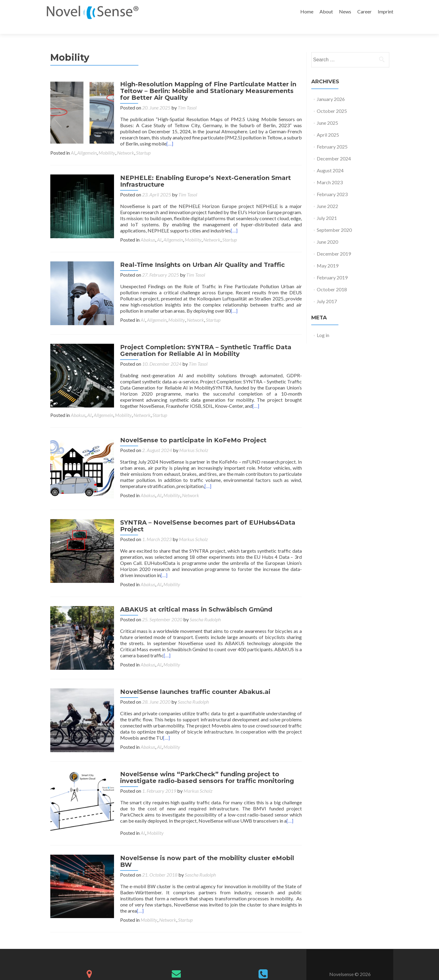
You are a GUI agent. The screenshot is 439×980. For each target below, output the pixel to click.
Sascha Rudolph (202, 604)
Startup (143, 142)
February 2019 (332, 267)
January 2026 (331, 88)
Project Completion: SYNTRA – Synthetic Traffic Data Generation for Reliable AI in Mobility (203, 338)
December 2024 (334, 148)
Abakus (78, 229)
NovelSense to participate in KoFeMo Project (191, 427)
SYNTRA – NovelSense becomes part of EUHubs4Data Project (205, 511)
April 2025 (328, 124)
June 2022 (327, 195)
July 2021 (327, 207)
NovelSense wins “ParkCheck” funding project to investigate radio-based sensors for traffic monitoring (204, 758)
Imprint (385, 11)
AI (73, 142)
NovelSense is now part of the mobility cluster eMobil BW (204, 842)
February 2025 (332, 136)
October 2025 (332, 100)
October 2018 (332, 279)
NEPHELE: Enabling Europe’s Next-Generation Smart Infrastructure (203, 171)
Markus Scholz (191, 437)
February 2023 (332, 183)
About (326, 11)
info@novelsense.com (176, 961)
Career (364, 11)
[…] (167, 133)
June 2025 (327, 112)
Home (307, 11)
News (345, 11)
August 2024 (330, 160)
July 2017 (327, 291)
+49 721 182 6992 (263, 962)
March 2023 (330, 172)
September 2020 (334, 219)
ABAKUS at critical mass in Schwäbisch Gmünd (193, 594)
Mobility (107, 142)
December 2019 (334, 243)
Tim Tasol (184, 97)
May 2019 (328, 255)
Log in (323, 324)
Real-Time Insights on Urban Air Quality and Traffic (200, 254)
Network (126, 142)
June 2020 (327, 231)
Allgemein (87, 142)
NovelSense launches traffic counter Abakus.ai (193, 675)
